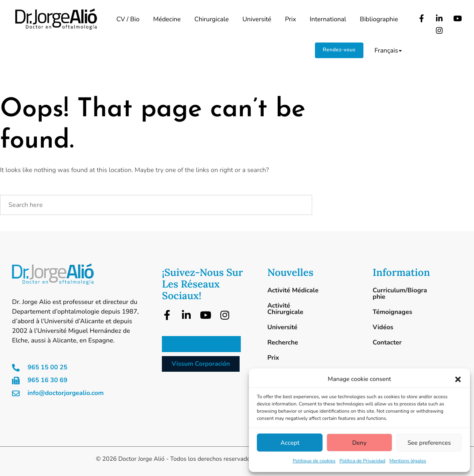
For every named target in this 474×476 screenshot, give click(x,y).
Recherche (283, 342)
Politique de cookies (314, 461)
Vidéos (383, 327)
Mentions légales (408, 461)
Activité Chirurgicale (285, 309)
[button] (458, 379)
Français (388, 51)
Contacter (387, 342)
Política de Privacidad (362, 461)
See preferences (429, 443)
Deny (359, 443)
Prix (290, 19)
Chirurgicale (212, 19)
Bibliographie (379, 19)
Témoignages (392, 312)
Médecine (167, 19)
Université (257, 19)
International (328, 19)
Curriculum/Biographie (400, 294)
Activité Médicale (293, 290)
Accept (290, 443)
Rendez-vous (339, 50)
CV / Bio (128, 19)
